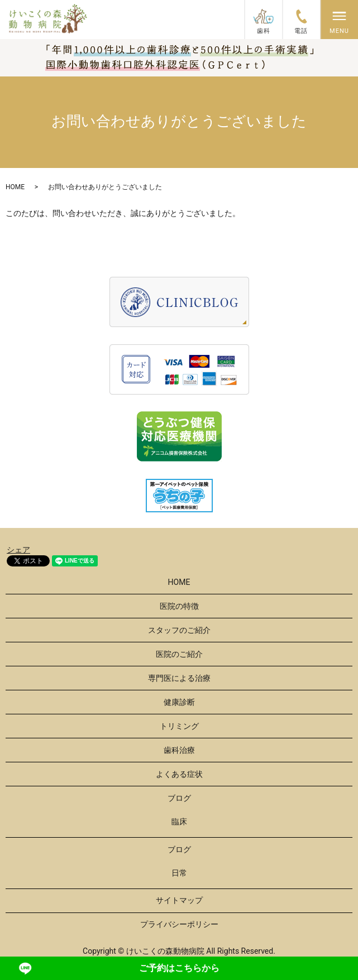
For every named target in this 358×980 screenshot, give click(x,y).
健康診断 (179, 702)
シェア (18, 550)
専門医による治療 (179, 678)
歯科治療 (179, 750)
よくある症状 (179, 774)
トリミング (179, 726)
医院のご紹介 (179, 654)
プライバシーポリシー (179, 924)
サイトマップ (179, 900)
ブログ (179, 798)
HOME (15, 187)
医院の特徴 (179, 606)
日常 (179, 873)
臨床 (179, 822)
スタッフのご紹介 (179, 630)
